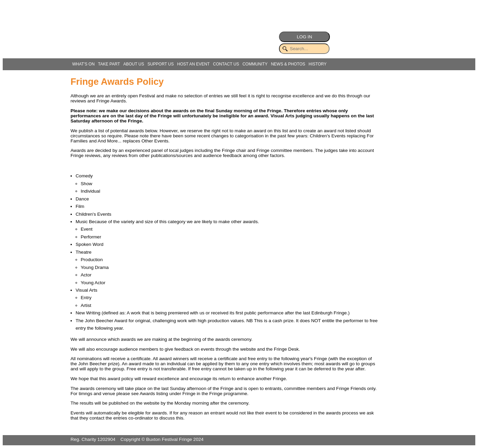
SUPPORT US (161, 64)
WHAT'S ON (83, 64)
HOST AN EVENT (193, 64)
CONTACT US (226, 64)
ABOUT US (134, 64)
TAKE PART (109, 64)
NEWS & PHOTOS (288, 64)
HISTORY (317, 64)
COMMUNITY (255, 64)
